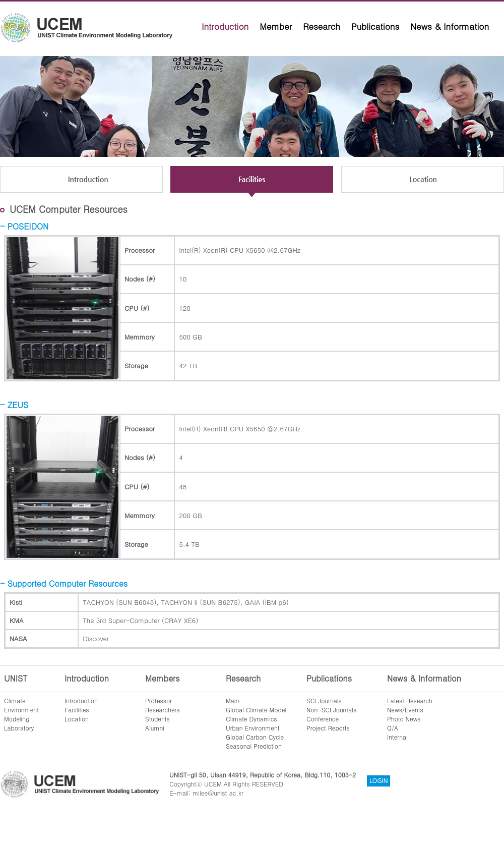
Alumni (155, 728)
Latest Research (410, 700)
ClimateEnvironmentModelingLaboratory (21, 714)
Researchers (163, 710)
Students (157, 719)
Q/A (393, 728)
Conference (323, 719)
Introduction (225, 26)
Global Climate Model (256, 710)
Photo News (404, 719)
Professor (159, 700)
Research (322, 26)
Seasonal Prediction (254, 746)
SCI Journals (324, 700)
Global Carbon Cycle (255, 737)
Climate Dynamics (251, 719)
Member (276, 26)
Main (232, 700)
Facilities (77, 710)
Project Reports (328, 728)
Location (77, 719)
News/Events (405, 710)
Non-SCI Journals (331, 710)
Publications (375, 26)
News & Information (450, 26)
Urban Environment (253, 728)
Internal (397, 737)
